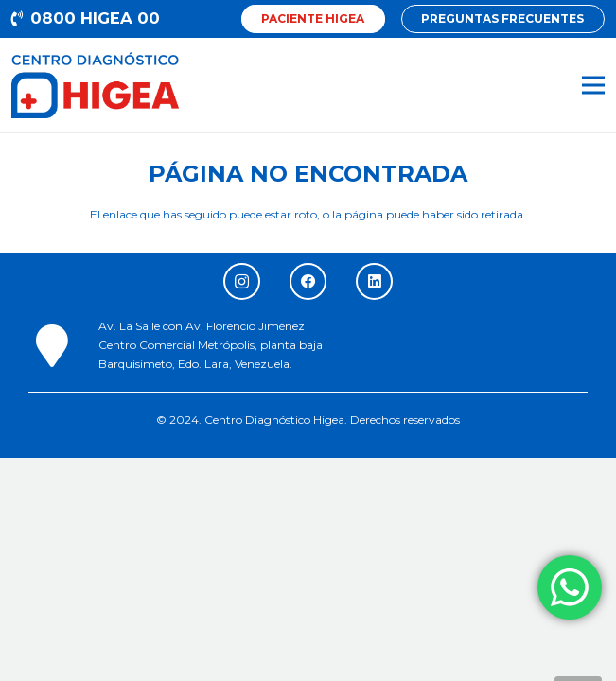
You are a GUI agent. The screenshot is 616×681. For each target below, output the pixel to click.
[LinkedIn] (374, 281)
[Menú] (593, 85)
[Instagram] (242, 281)
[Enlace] (95, 85)
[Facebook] (308, 281)
